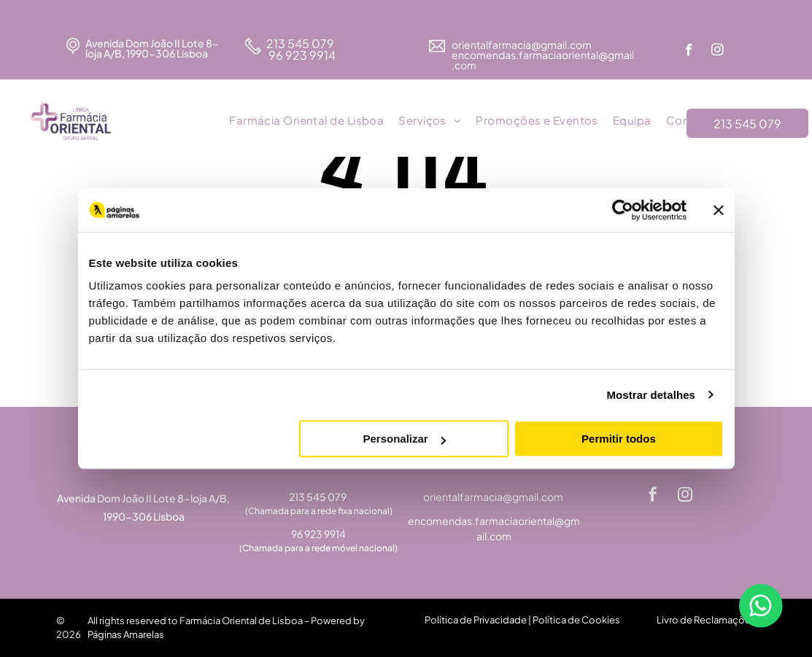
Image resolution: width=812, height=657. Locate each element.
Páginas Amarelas (126, 634)
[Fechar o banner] (719, 210)
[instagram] (718, 52)
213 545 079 (300, 43)
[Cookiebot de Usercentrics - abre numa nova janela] (623, 210)
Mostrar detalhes (651, 395)
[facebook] (689, 52)
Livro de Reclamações (706, 620)
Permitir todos (619, 439)
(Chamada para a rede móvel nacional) (318, 548)
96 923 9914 (301, 55)
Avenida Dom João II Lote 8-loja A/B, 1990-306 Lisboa (152, 48)
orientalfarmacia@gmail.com (522, 44)
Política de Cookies (576, 620)
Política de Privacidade (476, 620)
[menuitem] (306, 121)
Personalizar (405, 439)
